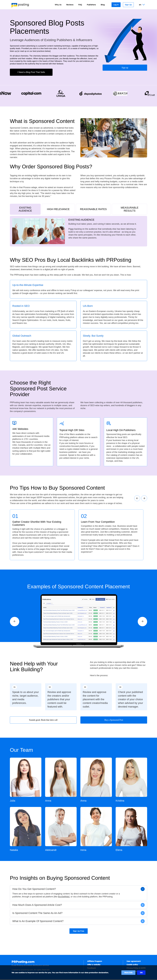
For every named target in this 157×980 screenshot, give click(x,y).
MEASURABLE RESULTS (130, 209)
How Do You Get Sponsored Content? (34, 890)
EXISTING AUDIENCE (25, 209)
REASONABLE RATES (93, 209)
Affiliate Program (95, 962)
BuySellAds (63, 897)
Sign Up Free (79, 932)
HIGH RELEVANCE (58, 209)
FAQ (80, 5)
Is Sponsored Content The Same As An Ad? (37, 913)
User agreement (134, 962)
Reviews (70, 5)
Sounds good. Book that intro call (43, 720)
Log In (116, 5)
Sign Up (128, 5)
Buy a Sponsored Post (114, 720)
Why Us (58, 5)
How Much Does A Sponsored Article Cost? (37, 905)
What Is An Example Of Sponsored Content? (38, 922)
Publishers (91, 5)
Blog (103, 5)
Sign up (125, 68)
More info (128, 973)
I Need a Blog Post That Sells (31, 72)
